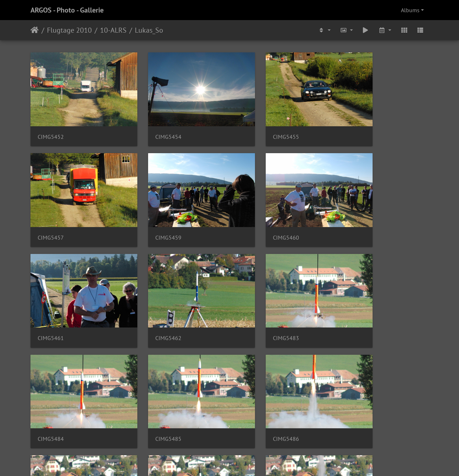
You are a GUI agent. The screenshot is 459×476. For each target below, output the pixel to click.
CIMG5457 (357, 126)
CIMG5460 (153, 216)
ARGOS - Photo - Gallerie (67, 10)
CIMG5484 (153, 307)
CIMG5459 (51, 216)
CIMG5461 (255, 216)
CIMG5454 (153, 126)
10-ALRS (113, 30)
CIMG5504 (51, 397)
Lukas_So (149, 30)
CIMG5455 (255, 126)
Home (35, 30)
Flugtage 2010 (69, 30)
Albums (410, 10)
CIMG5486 (357, 307)
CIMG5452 (51, 126)
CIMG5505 (153, 397)
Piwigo (244, 461)
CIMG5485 (255, 307)
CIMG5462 (357, 216)
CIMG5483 (51, 307)
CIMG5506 (255, 397)
